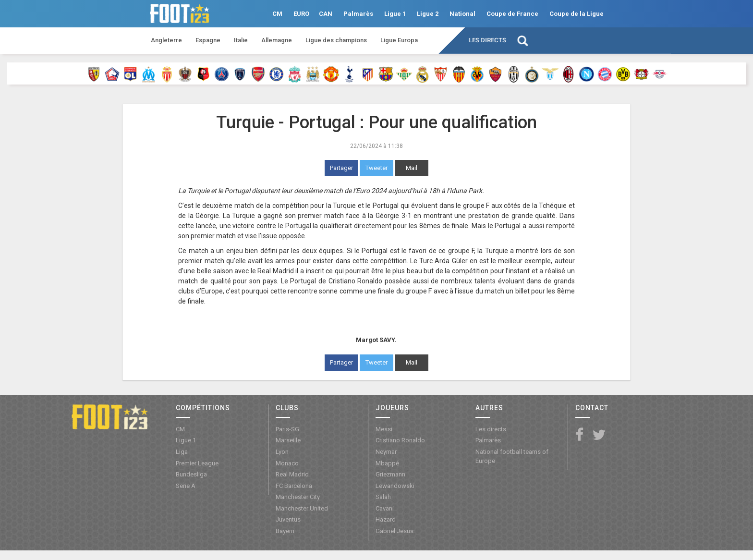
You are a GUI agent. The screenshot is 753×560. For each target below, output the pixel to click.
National (462, 14)
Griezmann (390, 474)
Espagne (208, 40)
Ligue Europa (399, 40)
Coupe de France (512, 14)
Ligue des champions (336, 40)
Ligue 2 (428, 14)
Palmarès (358, 14)
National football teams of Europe (512, 456)
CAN (326, 14)
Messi (384, 429)
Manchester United (302, 508)
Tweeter (376, 168)
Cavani (385, 508)
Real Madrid (292, 474)
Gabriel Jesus (395, 531)
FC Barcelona (294, 486)
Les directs (487, 40)
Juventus (288, 519)
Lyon (282, 452)
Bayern (285, 531)
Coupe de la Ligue (577, 14)
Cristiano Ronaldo (400, 440)
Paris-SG (287, 429)
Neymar (386, 452)
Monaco (287, 463)
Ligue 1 (395, 14)
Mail (412, 168)
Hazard (386, 519)
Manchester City (298, 497)
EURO (301, 14)
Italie (241, 40)
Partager (341, 168)
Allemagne (277, 40)
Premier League (197, 463)
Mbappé (387, 463)
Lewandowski (395, 486)
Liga (182, 452)
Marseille (288, 440)
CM (277, 14)
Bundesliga (191, 474)
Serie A (186, 486)
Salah (383, 497)
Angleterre (166, 40)
